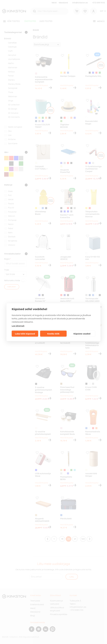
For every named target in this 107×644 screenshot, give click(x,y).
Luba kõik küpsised (25, 334)
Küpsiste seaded (82, 334)
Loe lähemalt (18, 326)
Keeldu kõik (53, 334)
